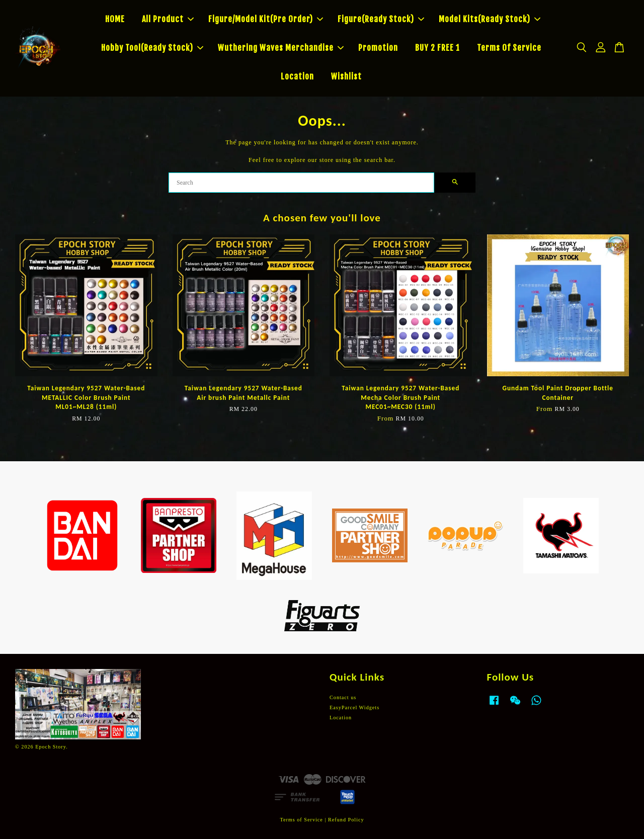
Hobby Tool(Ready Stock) (152, 48)
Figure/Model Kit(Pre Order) (266, 19)
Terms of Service (301, 820)
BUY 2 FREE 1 (437, 48)
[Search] (301, 183)
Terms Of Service (509, 48)
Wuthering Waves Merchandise (281, 48)
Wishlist (346, 76)
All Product (168, 19)
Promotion (378, 48)
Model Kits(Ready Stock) (490, 19)
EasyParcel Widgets (354, 707)
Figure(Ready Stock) (381, 19)
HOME (115, 19)
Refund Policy (346, 820)
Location (297, 76)
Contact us (343, 697)
